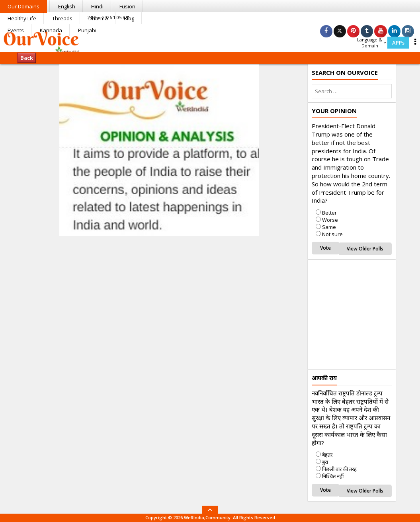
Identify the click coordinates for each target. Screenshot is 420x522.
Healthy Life (22, 18)
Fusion (127, 6)
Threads (62, 18)
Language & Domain (372, 43)
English (67, 6)
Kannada (51, 30)
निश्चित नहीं (333, 476)
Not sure (332, 234)
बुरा (325, 462)
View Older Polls (365, 249)
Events (16, 30)
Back (27, 58)
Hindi (97, 6)
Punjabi (87, 30)
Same (329, 227)
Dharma (98, 18)
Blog (129, 18)
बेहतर (327, 455)
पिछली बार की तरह (339, 469)
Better (329, 213)
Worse (330, 220)
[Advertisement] (366, 313)
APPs (398, 43)
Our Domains (23, 6)
